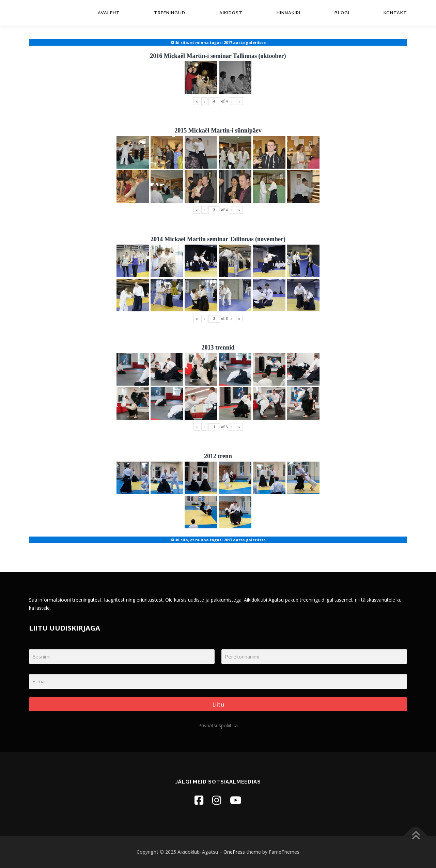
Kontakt (395, 13)
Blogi (342, 13)
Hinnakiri (289, 13)
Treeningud (170, 13)
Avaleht (109, 13)
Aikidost (231, 13)
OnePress (234, 852)
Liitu (218, 704)
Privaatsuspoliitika (218, 725)
